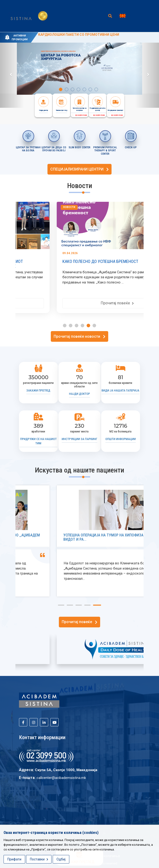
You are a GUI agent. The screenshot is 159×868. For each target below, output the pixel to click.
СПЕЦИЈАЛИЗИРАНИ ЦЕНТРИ (79, 169)
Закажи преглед (38, 390)
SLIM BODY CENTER (80, 147)
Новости (31, 207)
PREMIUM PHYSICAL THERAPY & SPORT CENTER (105, 151)
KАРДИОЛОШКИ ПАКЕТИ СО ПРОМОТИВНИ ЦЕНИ (79, 35)
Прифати (14, 859)
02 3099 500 (79, 115)
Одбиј (61, 859)
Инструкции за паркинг (79, 439)
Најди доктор (79, 394)
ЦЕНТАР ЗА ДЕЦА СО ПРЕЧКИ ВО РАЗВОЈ (54, 149)
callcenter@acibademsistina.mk (61, 778)
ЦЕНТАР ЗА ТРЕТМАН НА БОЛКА (28, 149)
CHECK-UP (131, 147)
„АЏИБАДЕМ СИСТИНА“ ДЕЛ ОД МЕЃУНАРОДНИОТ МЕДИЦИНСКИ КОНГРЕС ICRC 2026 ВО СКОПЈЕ (69, 264)
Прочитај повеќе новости (79, 336)
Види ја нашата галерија (120, 390)
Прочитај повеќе (79, 303)
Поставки (39, 859)
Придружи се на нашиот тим (38, 441)
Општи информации (121, 439)
